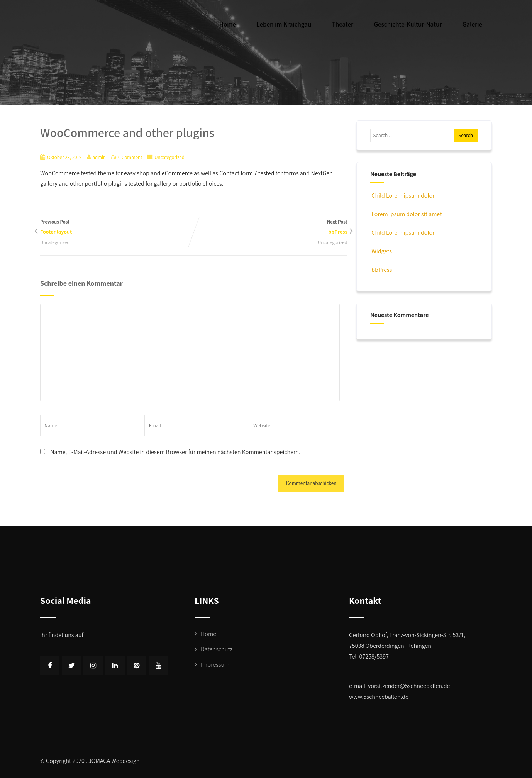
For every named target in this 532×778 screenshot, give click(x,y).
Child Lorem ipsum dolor (402, 196)
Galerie (472, 24)
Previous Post (117, 228)
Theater (343, 24)
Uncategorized (169, 157)
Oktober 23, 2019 (64, 157)
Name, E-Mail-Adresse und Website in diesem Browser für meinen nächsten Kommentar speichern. (175, 452)
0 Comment (130, 157)
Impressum (215, 665)
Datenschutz (217, 649)
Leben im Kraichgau (284, 24)
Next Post (271, 228)
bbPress (381, 270)
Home (228, 24)
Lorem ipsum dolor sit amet (406, 214)
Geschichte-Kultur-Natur (408, 24)
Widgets (381, 251)
